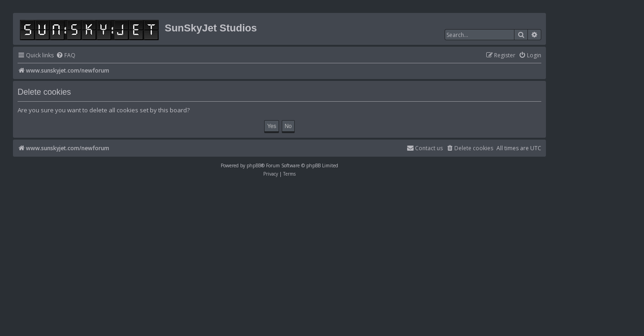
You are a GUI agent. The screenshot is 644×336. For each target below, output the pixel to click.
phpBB (254, 165)
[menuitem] (66, 56)
